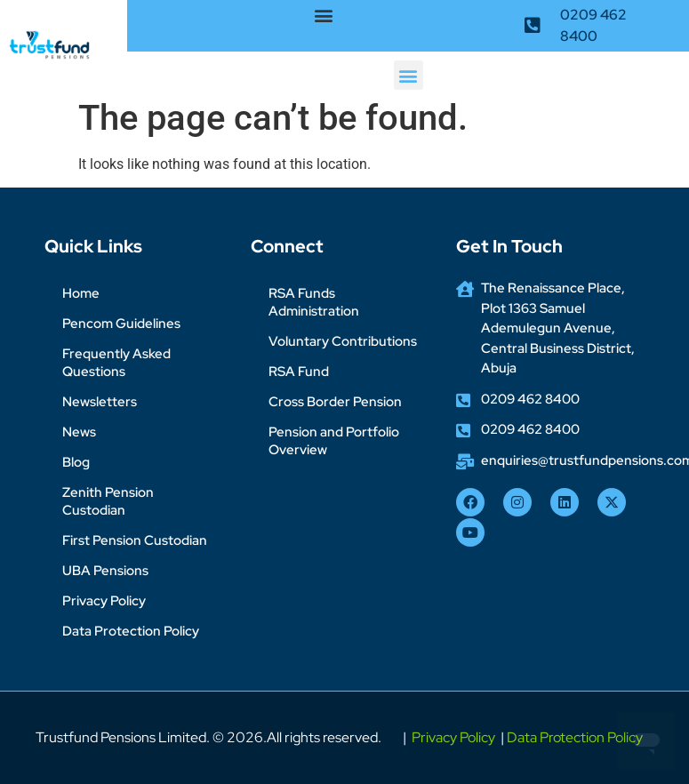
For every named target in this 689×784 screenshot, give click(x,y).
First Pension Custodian (135, 540)
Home (81, 293)
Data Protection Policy (131, 631)
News (79, 432)
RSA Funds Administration (314, 302)
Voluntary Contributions (343, 341)
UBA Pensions (105, 571)
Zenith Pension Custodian (108, 501)
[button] (324, 15)
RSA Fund (299, 372)
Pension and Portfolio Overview (334, 441)
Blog (76, 462)
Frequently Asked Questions (116, 363)
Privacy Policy (104, 601)
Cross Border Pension (335, 402)
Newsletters (100, 402)
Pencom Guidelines (121, 324)
